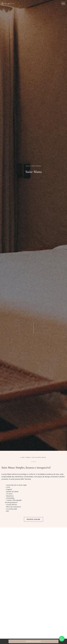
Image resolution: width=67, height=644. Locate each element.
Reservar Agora (33, 641)
